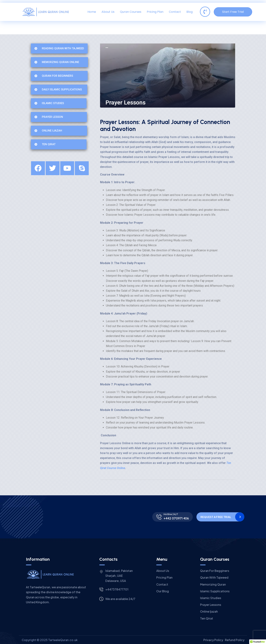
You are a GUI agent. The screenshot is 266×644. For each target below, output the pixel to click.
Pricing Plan (155, 12)
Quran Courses (131, 12)
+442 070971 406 (176, 518)
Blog (190, 12)
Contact (175, 12)
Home (92, 12)
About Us (108, 12)
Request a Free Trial (216, 517)
